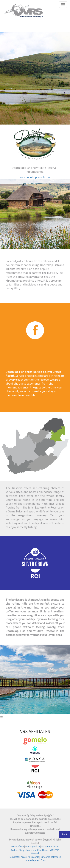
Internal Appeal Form (36, 860)
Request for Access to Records (24, 857)
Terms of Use (17, 847)
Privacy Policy (33, 847)
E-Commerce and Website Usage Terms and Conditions (35, 848)
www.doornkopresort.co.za (35, 177)
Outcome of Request (51, 857)
